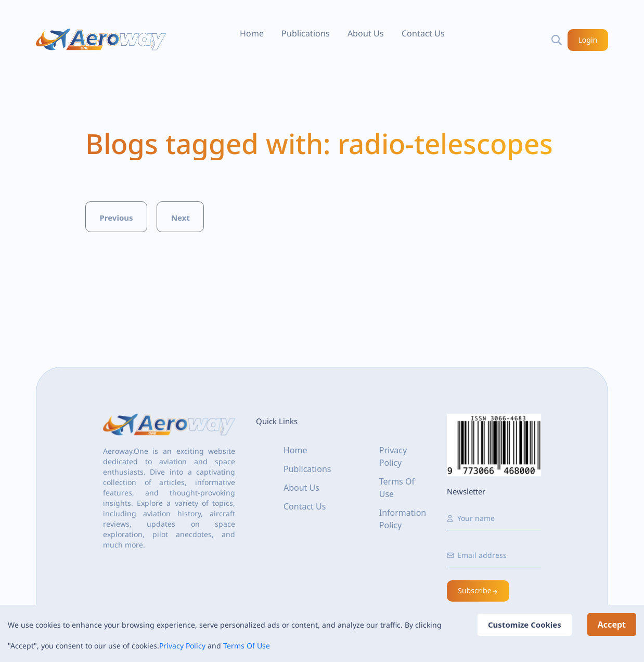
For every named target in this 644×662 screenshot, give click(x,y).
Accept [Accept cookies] (612, 625)
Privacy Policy (182, 646)
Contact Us (423, 33)
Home (252, 33)
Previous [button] (116, 218)
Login (588, 40)
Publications (306, 33)
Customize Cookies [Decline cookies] (525, 625)
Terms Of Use (247, 646)
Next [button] (181, 218)
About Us (366, 33)
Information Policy (403, 519)
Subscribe (478, 590)
